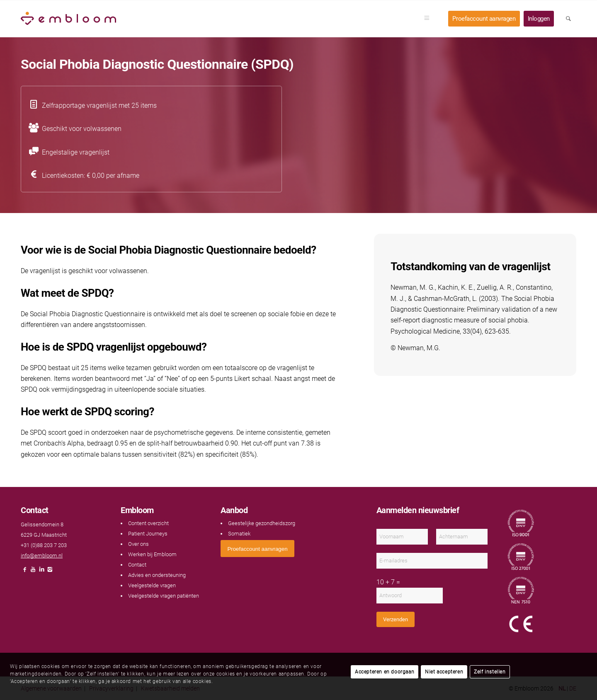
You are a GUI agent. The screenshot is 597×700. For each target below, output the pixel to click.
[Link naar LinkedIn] (41, 572)
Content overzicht (148, 523)
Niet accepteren (444, 672)
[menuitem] (430, 19)
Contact (137, 565)
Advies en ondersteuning (157, 575)
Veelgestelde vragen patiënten (164, 596)
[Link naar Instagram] (50, 572)
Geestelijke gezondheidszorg (262, 523)
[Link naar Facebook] (25, 572)
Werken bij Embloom (152, 554)
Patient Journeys (148, 534)
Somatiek (239, 534)
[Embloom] (68, 19)
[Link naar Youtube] (33, 572)
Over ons (138, 544)
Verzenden (396, 619)
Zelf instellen (490, 672)
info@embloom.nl (42, 556)
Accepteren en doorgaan (385, 672)
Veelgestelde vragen (152, 585)
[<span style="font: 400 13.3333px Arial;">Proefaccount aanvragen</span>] (257, 549)
